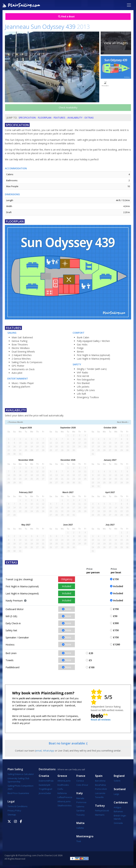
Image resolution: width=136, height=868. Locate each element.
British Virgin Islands (120, 817)
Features (59, 118)
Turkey (100, 806)
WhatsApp (49, 751)
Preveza (68, 797)
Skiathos (62, 805)
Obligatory (67, 579)
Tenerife (99, 797)
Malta (80, 823)
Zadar (48, 793)
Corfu (60, 789)
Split (48, 785)
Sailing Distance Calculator (21, 774)
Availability (75, 118)
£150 (116, 579)
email (39, 751)
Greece (62, 776)
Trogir (42, 789)
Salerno (80, 806)
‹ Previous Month (15, 422)
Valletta (80, 828)
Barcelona (100, 781)
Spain (99, 776)
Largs (116, 794)
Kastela (42, 785)
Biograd (48, 789)
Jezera (42, 793)
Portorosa (81, 802)
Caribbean (121, 803)
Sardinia (80, 811)
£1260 (117, 644)
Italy (79, 793)
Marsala (80, 798)
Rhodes (65, 785)
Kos (59, 785)
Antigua (117, 807)
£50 (115, 616)
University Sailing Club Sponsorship (18, 780)
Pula (51, 781)
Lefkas (61, 797)
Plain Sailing (15, 769)
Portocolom (101, 789)
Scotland (120, 789)
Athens (61, 781)
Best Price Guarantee (18, 793)
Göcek (106, 811)
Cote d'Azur (82, 785)
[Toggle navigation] (129, 5)
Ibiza (97, 785)
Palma (103, 785)
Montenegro (85, 836)
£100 (92, 667)
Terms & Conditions (17, 806)
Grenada (118, 823)
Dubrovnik (44, 781)
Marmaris (100, 815)
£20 (91, 653)
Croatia (44, 776)
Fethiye (99, 811)
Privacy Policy (14, 811)
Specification (27, 118)
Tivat (79, 841)
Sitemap (12, 815)
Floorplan (45, 118)
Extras (89, 118)
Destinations (47, 769)
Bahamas (118, 811)
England (119, 776)
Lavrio (68, 781)
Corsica (80, 781)
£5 (90, 660)
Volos (69, 805)
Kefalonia (62, 793)
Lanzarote (100, 793)
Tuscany (80, 815)
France (81, 776)
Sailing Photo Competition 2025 (20, 787)
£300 (116, 623)
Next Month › (123, 422)
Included (67, 586)
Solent (117, 781)
